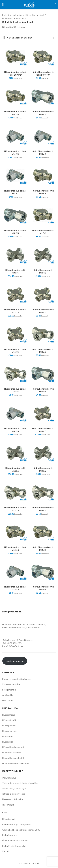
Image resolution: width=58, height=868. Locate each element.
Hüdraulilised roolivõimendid (16, 763)
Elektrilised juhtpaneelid (14, 846)
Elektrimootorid (10, 835)
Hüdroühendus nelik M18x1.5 (43, 469)
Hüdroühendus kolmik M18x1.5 (15, 113)
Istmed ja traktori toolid (14, 794)
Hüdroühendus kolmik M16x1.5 (43, 113)
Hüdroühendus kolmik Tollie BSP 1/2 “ (15, 73)
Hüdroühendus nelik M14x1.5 (43, 272)
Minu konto (8, 700)
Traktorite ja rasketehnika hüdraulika (20, 783)
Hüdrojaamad (9, 819)
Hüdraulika (17, 15)
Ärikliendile (8, 695)
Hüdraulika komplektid (13, 758)
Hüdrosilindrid (9, 720)
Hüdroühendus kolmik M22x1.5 (15, 311)
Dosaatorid (8, 736)
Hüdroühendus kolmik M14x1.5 (15, 153)
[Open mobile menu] (3, 5)
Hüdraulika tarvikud (35, 15)
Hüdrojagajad (9, 715)
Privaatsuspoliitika (11, 684)
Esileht (6, 15)
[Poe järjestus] (53, 38)
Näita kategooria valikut (20, 38)
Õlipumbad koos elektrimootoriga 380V (21, 830)
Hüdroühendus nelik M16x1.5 (15, 272)
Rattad (6, 851)
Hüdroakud (8, 742)
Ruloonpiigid (8, 805)
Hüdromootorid (10, 731)
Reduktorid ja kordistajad (14, 788)
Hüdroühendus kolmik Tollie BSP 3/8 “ (43, 73)
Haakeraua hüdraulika (13, 799)
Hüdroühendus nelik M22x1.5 (15, 469)
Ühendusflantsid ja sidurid (15, 840)
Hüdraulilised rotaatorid (14, 747)
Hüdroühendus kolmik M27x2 (15, 192)
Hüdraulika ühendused (13, 18)
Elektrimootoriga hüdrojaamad (17, 824)
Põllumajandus (9, 778)
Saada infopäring (15, 661)
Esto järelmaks (9, 690)
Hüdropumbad (9, 725)
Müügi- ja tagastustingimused (17, 679)
